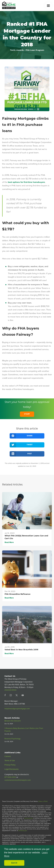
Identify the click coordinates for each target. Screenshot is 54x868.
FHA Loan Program (35, 50)
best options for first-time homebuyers (26, 182)
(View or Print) (43, 801)
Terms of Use (10, 760)
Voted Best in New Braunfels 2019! (21, 650)
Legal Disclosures (12, 769)
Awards (20, 50)
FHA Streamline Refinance (17, 594)
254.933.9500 (10, 690)
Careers (8, 756)
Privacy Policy (10, 765)
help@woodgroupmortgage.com (17, 709)
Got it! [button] (14, 863)
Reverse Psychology (12, 739)
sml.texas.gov (28, 818)
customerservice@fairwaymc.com (18, 780)
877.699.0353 (10, 777)
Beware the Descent (13, 721)
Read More (9, 542)
